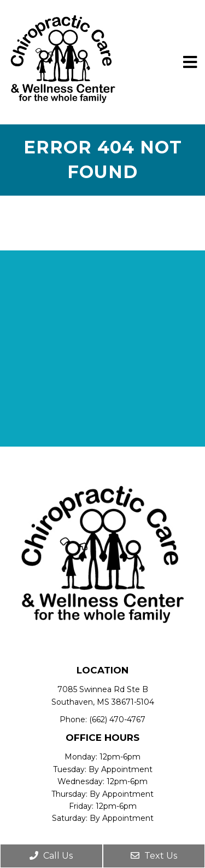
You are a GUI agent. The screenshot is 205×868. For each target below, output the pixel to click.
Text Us (154, 856)
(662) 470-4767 (117, 719)
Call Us (51, 856)
